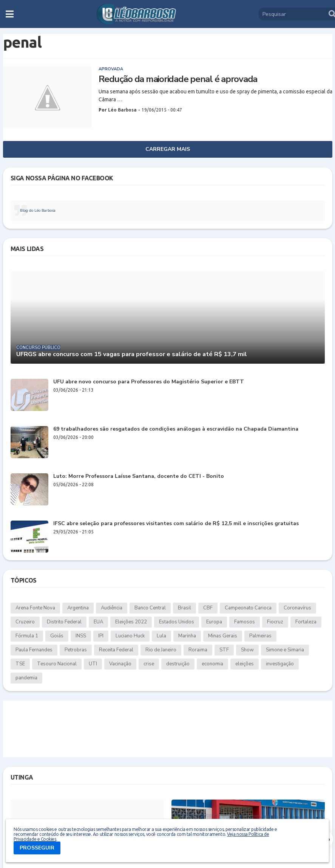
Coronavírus (297, 608)
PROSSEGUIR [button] (37, 848)
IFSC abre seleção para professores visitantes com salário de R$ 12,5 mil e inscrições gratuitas (176, 524)
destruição (178, 664)
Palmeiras (260, 636)
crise (149, 664)
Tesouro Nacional (57, 664)
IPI (101, 636)
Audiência (112, 608)
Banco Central (150, 608)
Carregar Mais (168, 149)
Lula (161, 636)
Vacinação (120, 664)
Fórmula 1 (27, 636)
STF (224, 650)
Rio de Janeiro (161, 650)
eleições (245, 664)
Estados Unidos (177, 622)
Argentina (78, 608)
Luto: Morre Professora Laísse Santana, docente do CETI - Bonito (139, 477)
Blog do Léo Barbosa (38, 211)
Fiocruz (275, 622)
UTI (93, 664)
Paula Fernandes (34, 650)
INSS (81, 636)
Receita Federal (116, 650)
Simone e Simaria (285, 650)
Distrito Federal (64, 622)
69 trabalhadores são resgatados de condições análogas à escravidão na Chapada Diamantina (176, 429)
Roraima (198, 650)
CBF (208, 608)
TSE (20, 664)
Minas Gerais (223, 636)
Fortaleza (306, 622)
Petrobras (76, 650)
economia (212, 664)
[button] (10, 14)
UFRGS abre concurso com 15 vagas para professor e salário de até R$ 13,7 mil (132, 354)
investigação (280, 664)
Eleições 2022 (131, 622)
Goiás (57, 636)
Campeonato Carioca (248, 608)
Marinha (187, 636)
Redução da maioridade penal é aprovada (178, 79)
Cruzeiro (25, 622)
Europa (214, 622)
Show (247, 650)
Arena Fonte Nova (35, 608)
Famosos (245, 622)
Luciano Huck (130, 636)
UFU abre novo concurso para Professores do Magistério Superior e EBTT (149, 382)
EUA (98, 622)
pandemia (26, 678)
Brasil (184, 608)
